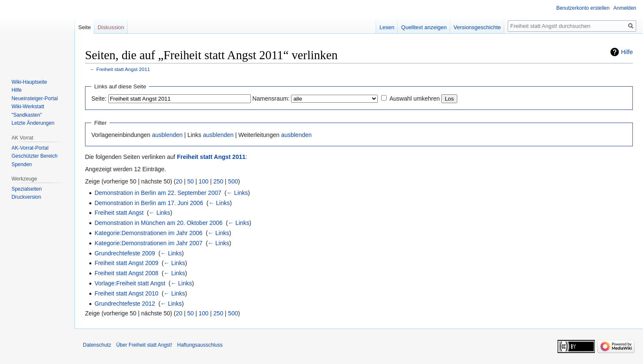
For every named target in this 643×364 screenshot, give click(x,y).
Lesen (387, 27)
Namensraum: (271, 99)
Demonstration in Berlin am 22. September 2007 (158, 193)
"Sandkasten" (27, 115)
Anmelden (625, 8)
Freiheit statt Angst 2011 (123, 69)
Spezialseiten (26, 189)
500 (233, 181)
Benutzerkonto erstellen (583, 8)
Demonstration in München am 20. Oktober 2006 (158, 223)
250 (218, 181)
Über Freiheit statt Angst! (144, 345)
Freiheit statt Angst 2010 (126, 293)
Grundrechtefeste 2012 (125, 304)
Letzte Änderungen (33, 123)
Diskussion (111, 27)
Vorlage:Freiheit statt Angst (130, 283)
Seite (85, 27)
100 (204, 181)
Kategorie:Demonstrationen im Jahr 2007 (148, 243)
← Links (237, 193)
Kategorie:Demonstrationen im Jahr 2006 (148, 233)
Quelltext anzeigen (424, 27)
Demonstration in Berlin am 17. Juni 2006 (149, 203)
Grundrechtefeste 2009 (125, 253)
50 (191, 181)
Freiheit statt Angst (119, 213)
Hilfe (627, 52)
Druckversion (26, 197)
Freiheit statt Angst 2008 (126, 273)
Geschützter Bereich (34, 156)
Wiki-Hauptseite (29, 82)
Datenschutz (97, 345)
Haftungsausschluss (200, 345)
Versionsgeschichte (477, 27)
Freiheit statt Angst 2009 (126, 263)
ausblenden (167, 135)
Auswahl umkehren (414, 99)
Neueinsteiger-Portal (34, 99)
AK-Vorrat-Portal (30, 148)
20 (179, 181)
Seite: (99, 99)
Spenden (22, 164)
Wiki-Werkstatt (28, 107)
